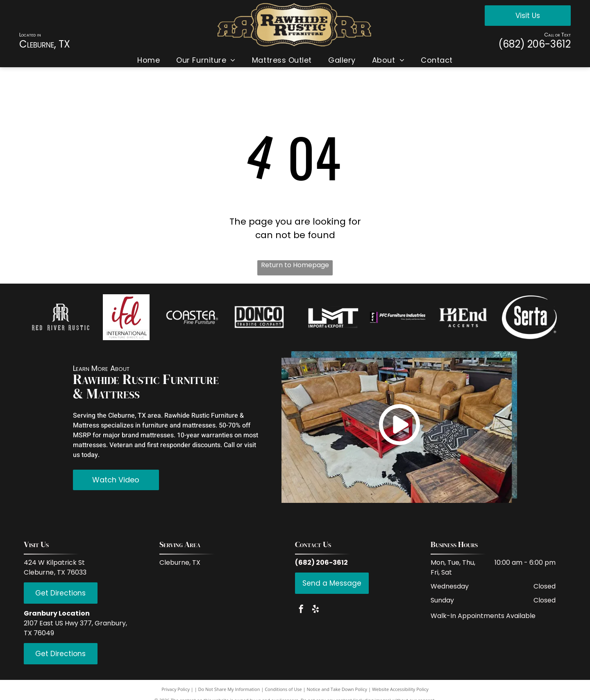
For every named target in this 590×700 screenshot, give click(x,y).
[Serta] (530, 317)
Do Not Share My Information (229, 689)
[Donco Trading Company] (258, 317)
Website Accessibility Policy (400, 689)
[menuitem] (149, 60)
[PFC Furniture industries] (398, 317)
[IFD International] (126, 317)
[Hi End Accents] (464, 317)
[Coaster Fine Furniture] (192, 317)
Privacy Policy (176, 689)
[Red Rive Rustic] (61, 317)
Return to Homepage (295, 265)
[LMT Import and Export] (332, 317)
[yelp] (315, 610)
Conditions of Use (283, 689)
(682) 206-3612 (534, 44)
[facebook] (301, 610)
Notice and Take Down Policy (337, 689)
